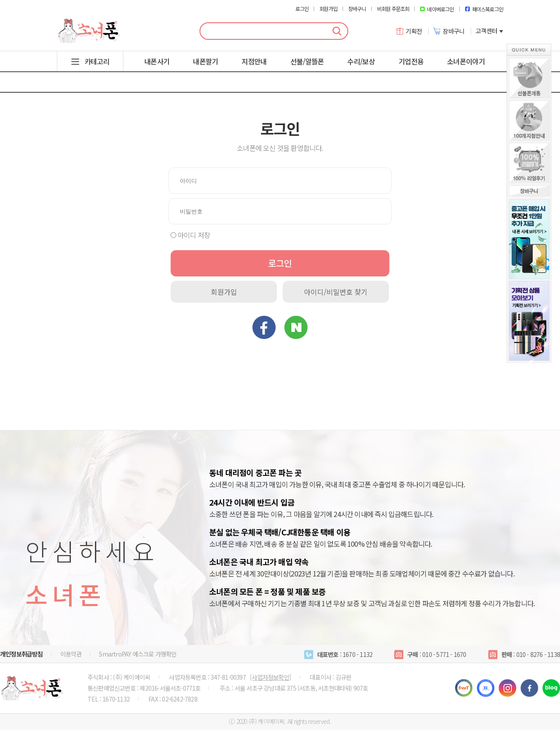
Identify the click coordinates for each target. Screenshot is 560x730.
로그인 (302, 9)
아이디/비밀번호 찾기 (336, 292)
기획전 (409, 31)
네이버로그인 (437, 9)
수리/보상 (361, 61)
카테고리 (97, 61)
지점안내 (254, 61)
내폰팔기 (205, 61)
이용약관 (71, 654)
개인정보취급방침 (21, 654)
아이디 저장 (194, 235)
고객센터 (489, 31)
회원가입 (328, 9)
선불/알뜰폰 (307, 61)
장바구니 (357, 9)
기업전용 (411, 61)
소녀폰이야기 (466, 61)
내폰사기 (157, 61)
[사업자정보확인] (270, 677)
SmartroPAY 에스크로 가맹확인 (138, 654)
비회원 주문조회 (393, 9)
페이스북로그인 (484, 9)
